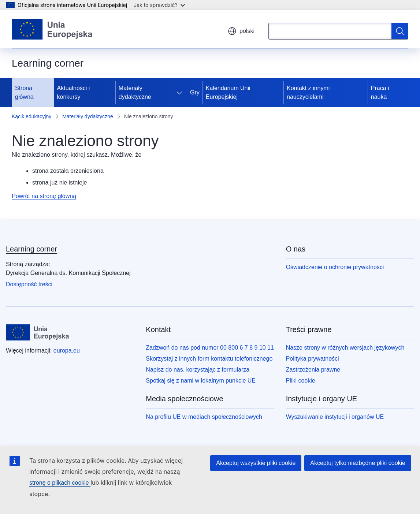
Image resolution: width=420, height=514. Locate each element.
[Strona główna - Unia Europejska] (52, 29)
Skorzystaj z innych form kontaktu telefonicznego (209, 359)
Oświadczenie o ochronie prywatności (335, 267)
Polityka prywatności (313, 359)
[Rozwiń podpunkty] (181, 93)
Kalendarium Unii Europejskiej (228, 92)
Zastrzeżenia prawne (313, 370)
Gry (195, 92)
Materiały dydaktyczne (135, 92)
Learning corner (31, 249)
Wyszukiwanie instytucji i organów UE (335, 417)
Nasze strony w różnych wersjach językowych (345, 348)
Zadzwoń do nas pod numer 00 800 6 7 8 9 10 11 (210, 348)
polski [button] (241, 31)
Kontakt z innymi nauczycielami (308, 92)
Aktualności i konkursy (74, 92)
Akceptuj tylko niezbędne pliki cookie (358, 463)
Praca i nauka (380, 92)
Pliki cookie (301, 381)
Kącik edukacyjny (31, 116)
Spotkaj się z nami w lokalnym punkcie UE (201, 381)
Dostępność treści (29, 284)
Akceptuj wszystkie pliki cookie (256, 463)
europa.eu (67, 351)
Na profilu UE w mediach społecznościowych (204, 417)
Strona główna (24, 92)
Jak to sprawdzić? (159, 5)
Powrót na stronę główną (44, 196)
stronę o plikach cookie (60, 483)
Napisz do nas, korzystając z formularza (198, 370)
